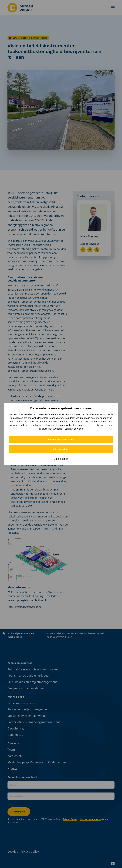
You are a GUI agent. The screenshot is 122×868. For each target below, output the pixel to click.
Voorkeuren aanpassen (61, 439)
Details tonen (61, 459)
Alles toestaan (61, 449)
